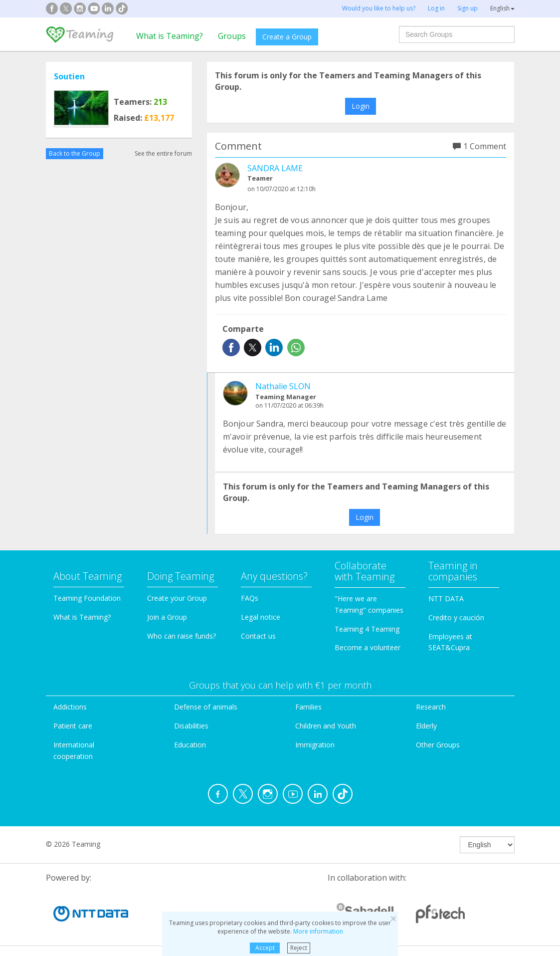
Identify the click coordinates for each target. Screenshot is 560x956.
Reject (299, 948)
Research (431, 707)
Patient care (73, 726)
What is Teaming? (170, 36)
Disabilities (191, 726)
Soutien (69, 76)
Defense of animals (206, 707)
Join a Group (167, 617)
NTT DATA (446, 598)
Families (308, 707)
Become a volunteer (368, 647)
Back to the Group (75, 153)
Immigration (315, 745)
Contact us (258, 636)
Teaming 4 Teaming (367, 629)
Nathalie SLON (283, 386)
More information (318, 931)
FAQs (250, 598)
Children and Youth (326, 726)
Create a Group (287, 37)
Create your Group (177, 598)
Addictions (70, 707)
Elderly (426, 726)
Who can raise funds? (182, 636)
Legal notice (261, 617)
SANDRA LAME (275, 168)
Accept (265, 948)
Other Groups (438, 745)
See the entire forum (163, 153)
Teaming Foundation (87, 598)
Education (190, 745)
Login (361, 106)
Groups (232, 36)
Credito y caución (456, 617)
